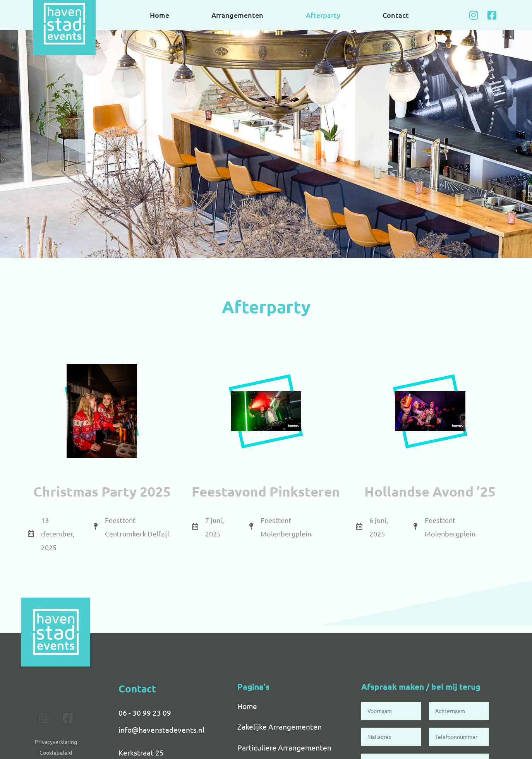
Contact (396, 15)
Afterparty (323, 15)
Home (160, 15)
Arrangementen (237, 15)
